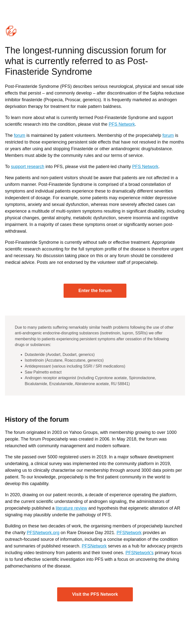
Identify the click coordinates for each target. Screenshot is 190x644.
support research (28, 167)
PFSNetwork (129, 533)
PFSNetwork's (139, 553)
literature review (71, 508)
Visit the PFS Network (95, 594)
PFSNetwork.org (43, 533)
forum (20, 135)
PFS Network (122, 124)
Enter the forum (95, 291)
